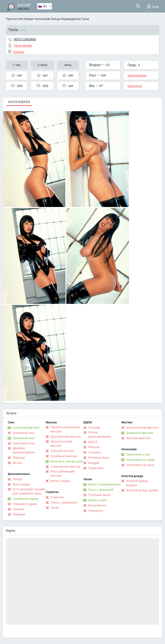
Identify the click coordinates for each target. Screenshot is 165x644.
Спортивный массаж (65, 467)
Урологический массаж (61, 444)
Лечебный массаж (64, 456)
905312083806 (25, 39)
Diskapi (56, 19)
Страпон (94, 452)
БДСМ (93, 442)
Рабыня (94, 447)
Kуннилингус (97, 505)
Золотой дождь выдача (137, 483)
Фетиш (17, 463)
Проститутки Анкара (20, 19)
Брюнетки (135, 86)
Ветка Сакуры (61, 481)
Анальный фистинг (140, 433)
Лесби (55, 508)
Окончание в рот (138, 454)
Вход (153, 6)
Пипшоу (18, 509)
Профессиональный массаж (65, 429)
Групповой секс (24, 443)
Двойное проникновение (24, 450)
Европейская (137, 75)
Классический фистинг (142, 428)
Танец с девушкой (64, 502)
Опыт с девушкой (101, 490)
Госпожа (94, 428)
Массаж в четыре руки (67, 461)
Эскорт (18, 479)
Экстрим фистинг (139, 438)
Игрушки (19, 458)
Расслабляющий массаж (63, 474)
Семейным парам (25, 499)
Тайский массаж (62, 451)
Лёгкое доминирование (100, 435)
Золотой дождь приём (142, 490)
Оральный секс (24, 438)
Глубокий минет (100, 495)
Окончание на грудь (141, 460)
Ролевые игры (99, 458)
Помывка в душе (25, 504)
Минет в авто (98, 500)
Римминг (19, 514)
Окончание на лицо (140, 465)
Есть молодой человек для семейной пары (29, 491)
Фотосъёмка (21, 484)
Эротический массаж (66, 437)
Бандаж (94, 463)
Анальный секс (24, 433)
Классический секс (26, 428)
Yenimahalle (42, 19)
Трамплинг (96, 468)
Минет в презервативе (104, 484)
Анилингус (96, 511)
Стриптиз (57, 497)
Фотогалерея (19, 102)
